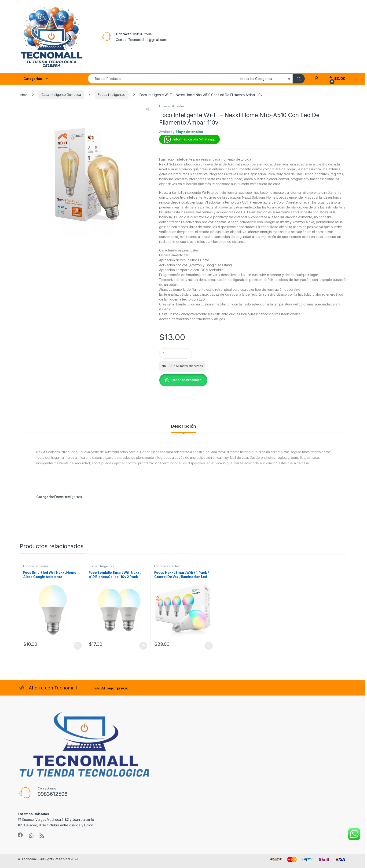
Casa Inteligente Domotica (61, 95)
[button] (148, 109)
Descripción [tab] (183, 426)
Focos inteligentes (112, 95)
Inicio (24, 95)
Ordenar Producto (186, 380)
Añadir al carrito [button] (78, 646)
